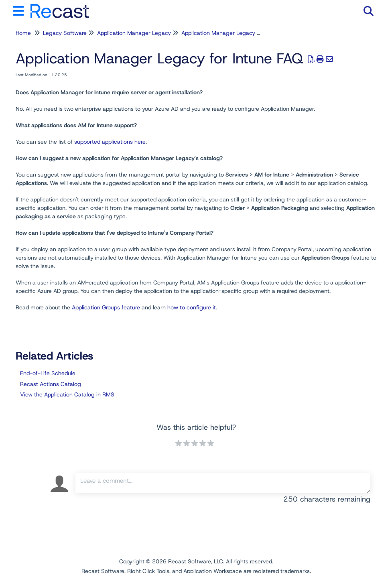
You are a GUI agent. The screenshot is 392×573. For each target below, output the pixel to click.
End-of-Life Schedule (48, 373)
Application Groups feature (106, 307)
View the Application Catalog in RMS (67, 394)
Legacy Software (65, 33)
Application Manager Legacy (134, 33)
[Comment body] (223, 483)
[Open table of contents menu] (20, 10)
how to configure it (192, 307)
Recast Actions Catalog (51, 384)
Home (23, 33)
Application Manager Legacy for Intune (232, 33)
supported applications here (110, 142)
